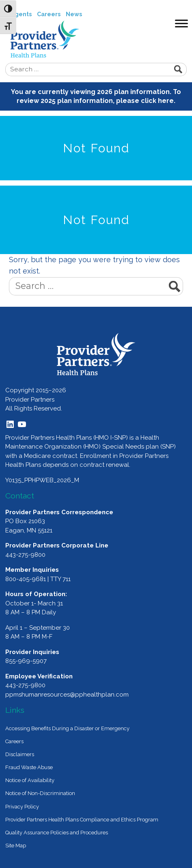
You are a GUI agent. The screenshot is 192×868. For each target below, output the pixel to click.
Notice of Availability (30, 780)
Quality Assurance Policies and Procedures (57, 833)
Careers (49, 14)
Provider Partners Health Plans (101, 39)
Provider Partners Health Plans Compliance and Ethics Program (82, 820)
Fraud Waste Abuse (29, 767)
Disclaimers (20, 754)
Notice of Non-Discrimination (40, 793)
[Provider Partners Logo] (96, 354)
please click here (145, 101)
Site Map (16, 846)
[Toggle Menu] (181, 23)
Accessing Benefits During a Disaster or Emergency (67, 728)
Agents (21, 14)
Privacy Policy (22, 807)
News (74, 14)
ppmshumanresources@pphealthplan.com (67, 695)
